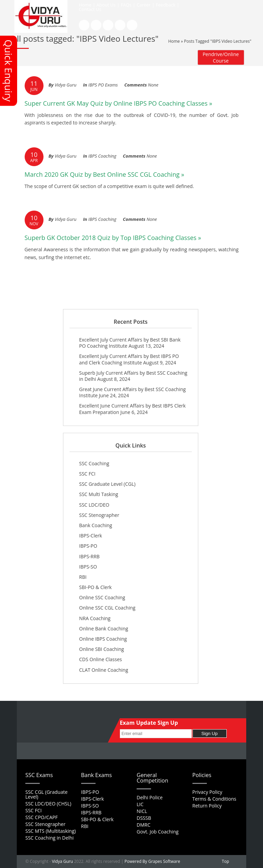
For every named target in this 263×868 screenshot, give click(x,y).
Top (226, 861)
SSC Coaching (94, 463)
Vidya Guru (62, 861)
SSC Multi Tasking (99, 494)
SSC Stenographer (99, 515)
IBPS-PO (88, 546)
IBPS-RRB (89, 556)
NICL (142, 811)
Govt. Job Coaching (158, 832)
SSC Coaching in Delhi (49, 838)
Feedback (166, 5)
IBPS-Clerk (91, 536)
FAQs (126, 5)
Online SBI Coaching (102, 649)
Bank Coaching (96, 525)
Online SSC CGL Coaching (107, 608)
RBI (83, 577)
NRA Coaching (95, 618)
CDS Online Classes (101, 659)
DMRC (143, 825)
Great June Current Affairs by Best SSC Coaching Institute (132, 392)
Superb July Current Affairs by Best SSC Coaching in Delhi (133, 376)
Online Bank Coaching (104, 629)
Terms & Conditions (215, 799)
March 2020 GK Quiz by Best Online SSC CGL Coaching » (104, 174)
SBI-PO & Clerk (95, 587)
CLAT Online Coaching (104, 670)
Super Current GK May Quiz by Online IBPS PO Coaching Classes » (118, 103)
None (153, 85)
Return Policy (207, 806)
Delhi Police (150, 797)
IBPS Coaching (102, 156)
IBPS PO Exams (103, 85)
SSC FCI (87, 474)
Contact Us (90, 9)
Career (144, 5)
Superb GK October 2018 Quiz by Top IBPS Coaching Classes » (113, 238)
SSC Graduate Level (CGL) (107, 484)
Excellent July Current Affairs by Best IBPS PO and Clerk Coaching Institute (129, 359)
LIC (140, 804)
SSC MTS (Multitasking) (51, 831)
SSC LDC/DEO (94, 505)
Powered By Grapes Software (152, 861)
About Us (106, 5)
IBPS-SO (88, 567)
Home (85, 5)
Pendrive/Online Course (221, 57)
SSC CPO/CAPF (41, 817)
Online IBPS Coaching (103, 639)
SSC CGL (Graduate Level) (46, 794)
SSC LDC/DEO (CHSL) (48, 804)
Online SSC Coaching (102, 597)
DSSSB (144, 818)
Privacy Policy (207, 792)
